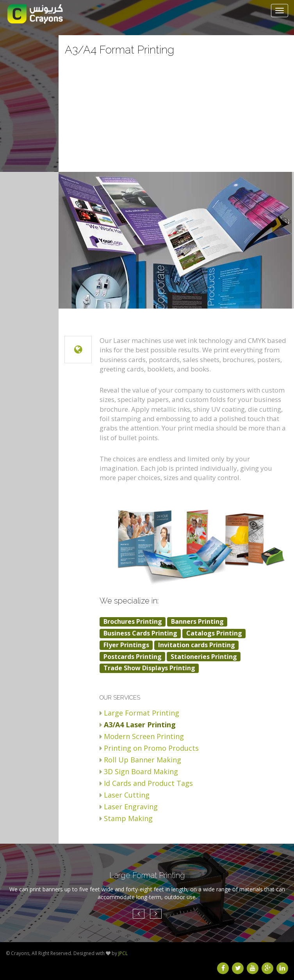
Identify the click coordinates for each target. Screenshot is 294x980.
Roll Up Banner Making (143, 760)
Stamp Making (128, 818)
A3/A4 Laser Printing (140, 725)
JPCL (123, 953)
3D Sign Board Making (141, 771)
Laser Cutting (127, 795)
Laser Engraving (131, 807)
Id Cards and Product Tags (148, 783)
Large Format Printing (142, 713)
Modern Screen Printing (144, 736)
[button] (139, 914)
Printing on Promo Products (151, 748)
